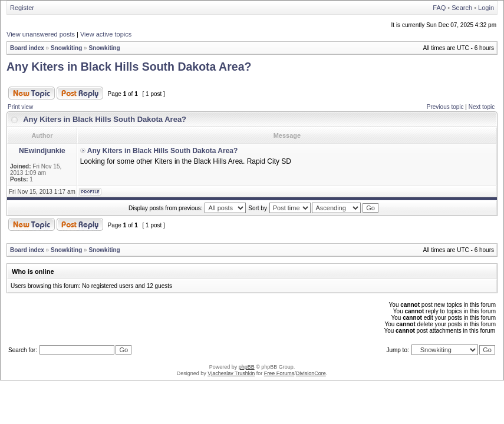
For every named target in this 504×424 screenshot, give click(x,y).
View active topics (106, 34)
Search (462, 8)
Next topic (482, 107)
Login (486, 8)
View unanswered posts (41, 34)
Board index (27, 48)
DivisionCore (311, 373)
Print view (20, 107)
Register (22, 8)
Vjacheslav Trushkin (231, 373)
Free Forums (279, 373)
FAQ (439, 8)
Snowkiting (66, 48)
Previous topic (445, 107)
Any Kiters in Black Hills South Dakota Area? (129, 67)
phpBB (247, 367)
